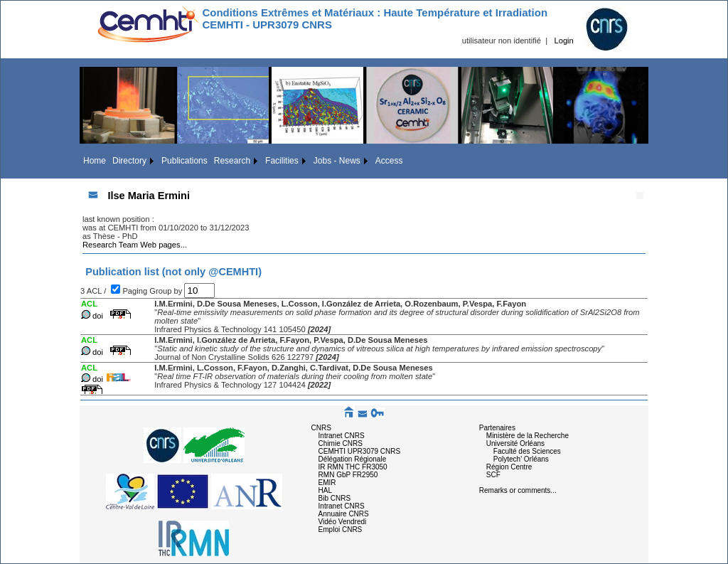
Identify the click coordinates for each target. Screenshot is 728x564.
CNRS (321, 428)
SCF (493, 475)
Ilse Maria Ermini (149, 196)
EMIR (327, 483)
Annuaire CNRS (344, 514)
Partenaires (497, 428)
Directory (129, 161)
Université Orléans (515, 443)
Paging (136, 291)
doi (98, 316)
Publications (184, 161)
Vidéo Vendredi (343, 522)
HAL (325, 490)
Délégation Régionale (353, 459)
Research (232, 161)
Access (389, 161)
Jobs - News (337, 161)
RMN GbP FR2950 (348, 475)
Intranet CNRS (342, 436)
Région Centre (509, 467)
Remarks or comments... (518, 490)
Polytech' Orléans (521, 459)
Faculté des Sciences (527, 451)
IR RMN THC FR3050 (353, 467)
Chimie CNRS (341, 443)
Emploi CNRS (341, 530)
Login (563, 41)
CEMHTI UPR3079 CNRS (360, 451)
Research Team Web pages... (135, 245)
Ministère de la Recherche (528, 436)
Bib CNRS (335, 498)
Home (95, 161)
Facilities (282, 161)
